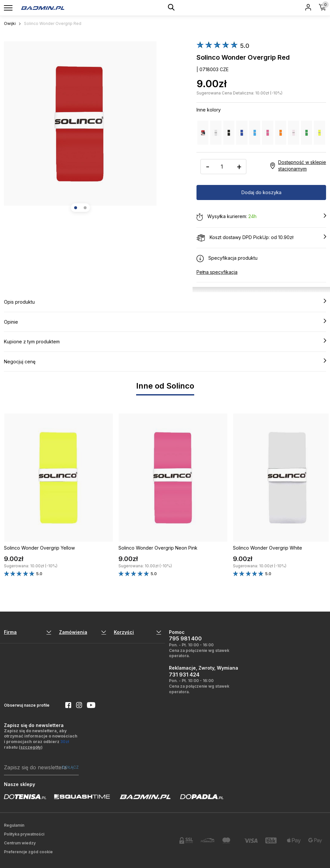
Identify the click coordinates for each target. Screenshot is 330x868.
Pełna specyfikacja (217, 272)
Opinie (165, 322)
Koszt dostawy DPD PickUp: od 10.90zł (261, 238)
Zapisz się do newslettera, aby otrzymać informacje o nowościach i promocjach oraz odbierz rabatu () (41, 739)
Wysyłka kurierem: (261, 217)
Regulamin (14, 825)
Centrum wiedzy (20, 843)
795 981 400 (185, 638)
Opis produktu (165, 302)
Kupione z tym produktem (165, 341)
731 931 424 (184, 675)
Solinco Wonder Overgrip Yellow (39, 548)
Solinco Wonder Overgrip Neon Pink (158, 548)
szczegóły (31, 747)
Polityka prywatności (24, 834)
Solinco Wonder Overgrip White (268, 548)
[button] (76, 208)
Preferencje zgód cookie (28, 852)
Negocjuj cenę (165, 361)
